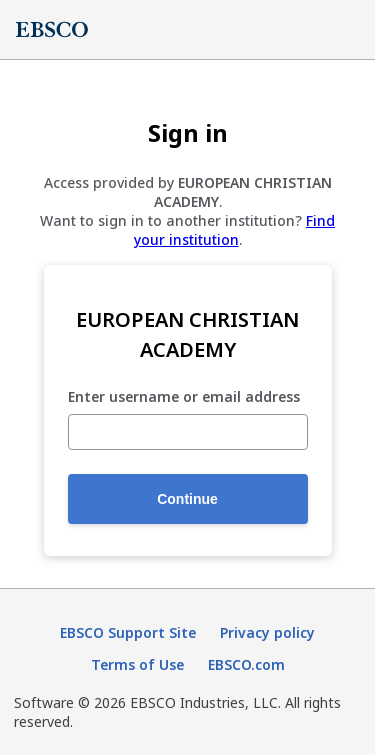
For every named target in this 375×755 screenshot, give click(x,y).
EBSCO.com (246, 664)
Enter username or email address (184, 397)
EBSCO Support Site (128, 632)
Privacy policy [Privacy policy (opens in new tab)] (267, 632)
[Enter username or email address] (188, 432)
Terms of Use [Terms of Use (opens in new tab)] (137, 664)
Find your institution (235, 230)
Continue (187, 499)
